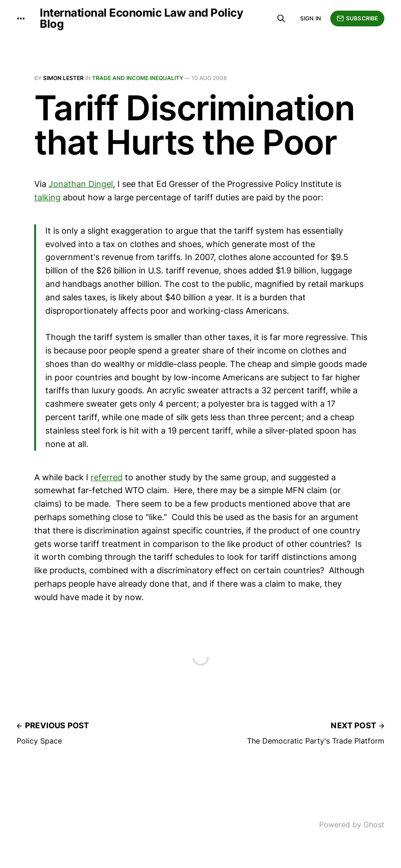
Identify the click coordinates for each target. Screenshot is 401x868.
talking (47, 197)
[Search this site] (281, 19)
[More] (21, 19)
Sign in (311, 18)
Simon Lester (63, 78)
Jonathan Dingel (81, 184)
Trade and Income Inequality (138, 78)
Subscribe (357, 19)
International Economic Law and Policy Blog (141, 19)
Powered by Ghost (352, 825)
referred (107, 477)
